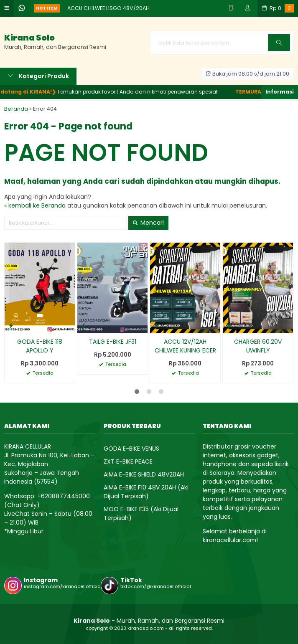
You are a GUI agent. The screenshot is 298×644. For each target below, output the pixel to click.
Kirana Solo (29, 38)
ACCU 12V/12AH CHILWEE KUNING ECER (185, 346)
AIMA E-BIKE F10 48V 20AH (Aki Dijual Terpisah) (146, 492)
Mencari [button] (148, 223)
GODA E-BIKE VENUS (131, 449)
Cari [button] (279, 45)
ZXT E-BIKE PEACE (128, 461)
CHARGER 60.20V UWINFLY (258, 346)
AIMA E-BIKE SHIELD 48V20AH (144, 474)
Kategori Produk (38, 76)
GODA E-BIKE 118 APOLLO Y (40, 346)
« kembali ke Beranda (35, 205)
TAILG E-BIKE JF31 (113, 342)
